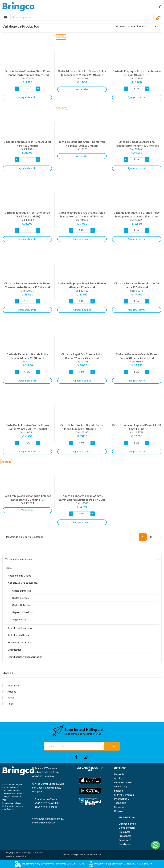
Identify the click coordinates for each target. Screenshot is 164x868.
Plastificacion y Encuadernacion (25, 657)
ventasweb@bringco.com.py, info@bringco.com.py (48, 819)
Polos (11, 704)
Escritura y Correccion (20, 643)
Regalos (119, 811)
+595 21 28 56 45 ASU (46, 803)
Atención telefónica (44, 799)
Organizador (14, 650)
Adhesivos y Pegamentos (23, 583)
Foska (11, 698)
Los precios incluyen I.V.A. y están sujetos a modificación (13, 806)
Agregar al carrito (27, 98)
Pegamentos (19, 620)
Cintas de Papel (21, 598)
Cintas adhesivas (22, 591)
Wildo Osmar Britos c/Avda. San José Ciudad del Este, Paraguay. (48, 788)
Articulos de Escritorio (20, 628)
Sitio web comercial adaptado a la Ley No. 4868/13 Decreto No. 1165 (12, 795)
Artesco (12, 692)
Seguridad (120, 807)
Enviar (112, 746)
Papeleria (119, 774)
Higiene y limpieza (124, 795)
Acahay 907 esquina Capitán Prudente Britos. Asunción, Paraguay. (46, 772)
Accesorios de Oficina (20, 576)
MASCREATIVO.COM (91, 855)
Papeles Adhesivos (23, 612)
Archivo (118, 778)
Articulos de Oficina (18, 635)
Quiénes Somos (127, 824)
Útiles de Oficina (123, 783)
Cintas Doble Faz (22, 605)
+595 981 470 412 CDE (46, 807)
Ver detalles (82, 89)
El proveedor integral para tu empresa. (12, 786)
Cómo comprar (127, 828)
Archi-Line (13, 686)
